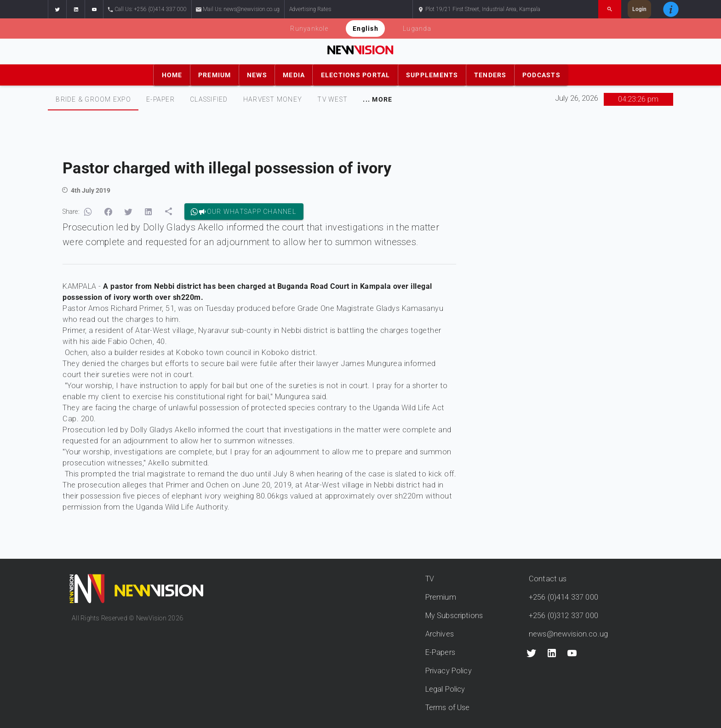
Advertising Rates (310, 9)
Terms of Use (448, 708)
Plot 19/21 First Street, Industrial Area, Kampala (479, 9)
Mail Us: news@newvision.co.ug (238, 9)
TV (430, 579)
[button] (57, 9)
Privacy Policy (449, 671)
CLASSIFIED (209, 99)
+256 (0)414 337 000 (564, 597)
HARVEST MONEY (273, 99)
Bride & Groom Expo (93, 99)
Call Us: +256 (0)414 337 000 (147, 9)
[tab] (93, 99)
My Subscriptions (454, 616)
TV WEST (332, 99)
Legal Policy (445, 689)
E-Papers (440, 652)
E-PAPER (160, 99)
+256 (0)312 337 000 (564, 616)
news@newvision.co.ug (568, 634)
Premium (441, 597)
